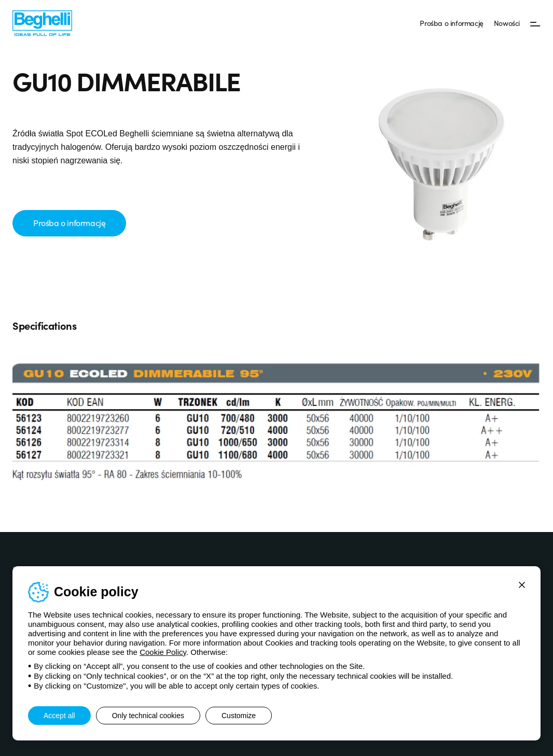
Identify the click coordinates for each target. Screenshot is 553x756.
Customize (239, 716)
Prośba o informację (451, 23)
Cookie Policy (163, 652)
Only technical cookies (148, 716)
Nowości (507, 23)
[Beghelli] (42, 23)
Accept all (59, 716)
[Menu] (535, 23)
